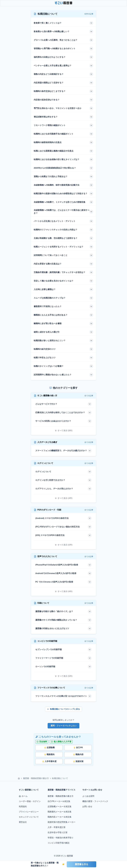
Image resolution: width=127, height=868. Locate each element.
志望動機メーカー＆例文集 (60, 806)
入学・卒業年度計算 (57, 827)
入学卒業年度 (49, 761)
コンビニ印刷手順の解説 (59, 843)
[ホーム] (19, 778)
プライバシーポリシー (29, 812)
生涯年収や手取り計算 (58, 832)
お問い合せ (87, 806)
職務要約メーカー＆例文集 (60, 812)
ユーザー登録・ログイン (30, 801)
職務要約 (49, 755)
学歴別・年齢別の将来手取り (61, 838)
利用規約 (23, 806)
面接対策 (78, 761)
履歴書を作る (81, 864)
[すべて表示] (63, 431)
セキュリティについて (29, 817)
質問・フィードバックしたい (63, 726)
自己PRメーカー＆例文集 (59, 801)
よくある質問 (88, 796)
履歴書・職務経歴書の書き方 (36, 778)
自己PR (78, 748)
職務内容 (78, 755)
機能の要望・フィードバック (95, 801)
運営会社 (23, 822)
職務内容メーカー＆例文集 (60, 817)
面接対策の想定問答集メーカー (62, 822)
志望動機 (49, 748)
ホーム (23, 796)
